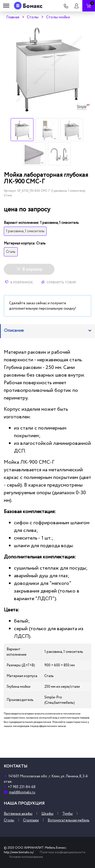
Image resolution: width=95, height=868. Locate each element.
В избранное (19, 282)
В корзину (29, 269)
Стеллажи (31, 820)
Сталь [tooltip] (11, 252)
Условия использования (26, 857)
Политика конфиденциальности (63, 852)
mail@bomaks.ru (22, 792)
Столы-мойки (58, 17)
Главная (13, 17)
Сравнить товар (59, 282)
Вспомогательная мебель (69, 820)
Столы (33, 17)
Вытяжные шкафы (18, 814)
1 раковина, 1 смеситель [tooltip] (25, 231)
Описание (14, 330)
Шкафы (47, 814)
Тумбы (68, 814)
